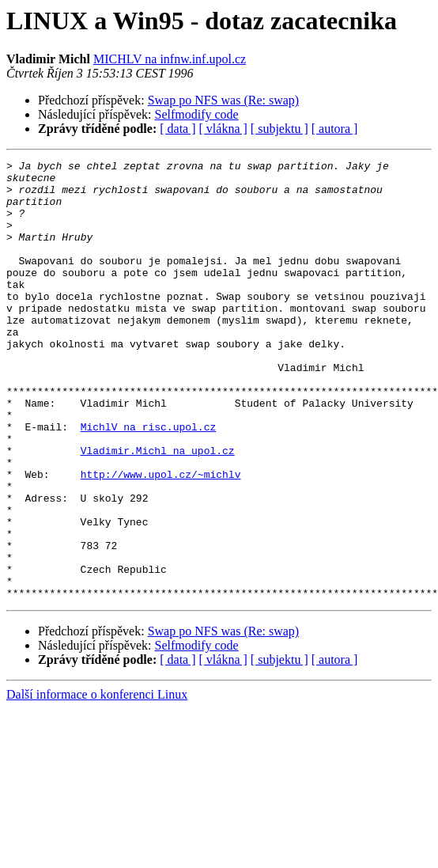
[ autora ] (335, 129)
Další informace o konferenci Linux (97, 782)
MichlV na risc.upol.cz (149, 481)
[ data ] (177, 129)
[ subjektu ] (279, 129)
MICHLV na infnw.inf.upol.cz (170, 59)
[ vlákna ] (223, 129)
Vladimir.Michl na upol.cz (158, 510)
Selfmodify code (197, 114)
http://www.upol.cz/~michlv (161, 538)
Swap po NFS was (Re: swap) (224, 100)
